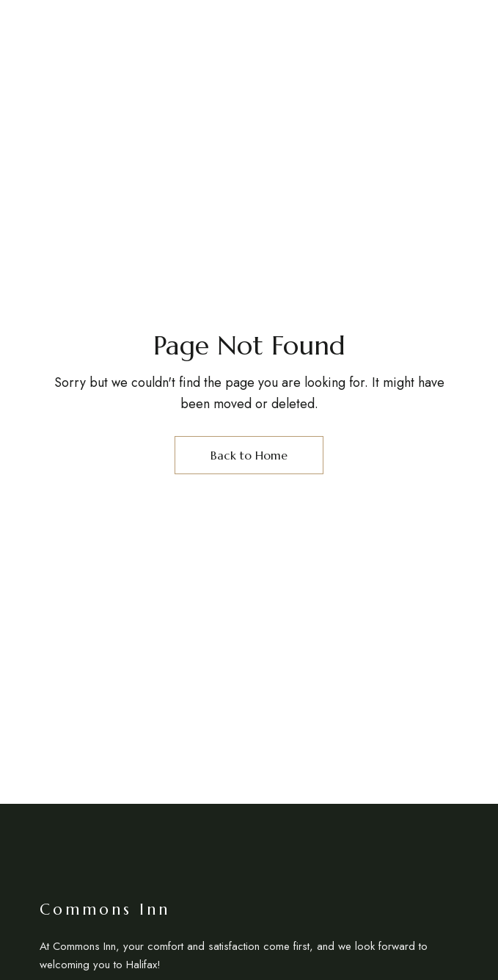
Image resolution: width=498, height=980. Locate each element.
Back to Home (249, 455)
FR (478, 43)
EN (455, 43)
